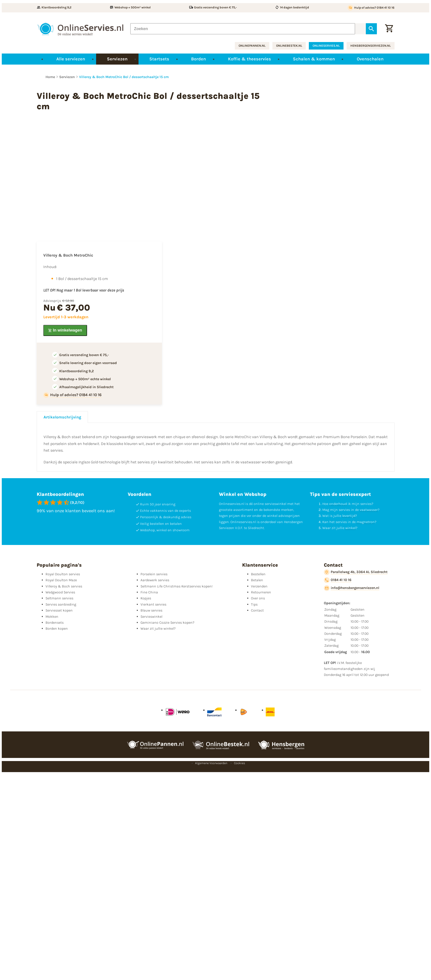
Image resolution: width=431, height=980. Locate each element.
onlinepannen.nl (252, 46)
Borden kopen (57, 628)
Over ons (258, 598)
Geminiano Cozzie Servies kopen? (167, 622)
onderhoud (338, 504)
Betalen (257, 580)
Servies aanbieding (61, 604)
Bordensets (55, 622)
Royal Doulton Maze (61, 580)
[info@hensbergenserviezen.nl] (352, 588)
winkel (350, 528)
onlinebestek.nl (289, 46)
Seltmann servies (59, 598)
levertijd (349, 516)
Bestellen (258, 574)
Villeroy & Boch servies (64, 586)
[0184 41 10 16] (338, 580)
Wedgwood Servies (60, 592)
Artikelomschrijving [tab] (62, 417)
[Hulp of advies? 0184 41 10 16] (371, 8)
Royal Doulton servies (63, 574)
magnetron (366, 522)
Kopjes (146, 598)
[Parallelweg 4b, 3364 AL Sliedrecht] (356, 572)
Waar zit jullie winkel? (158, 628)
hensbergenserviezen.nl (371, 46)
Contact (257, 610)
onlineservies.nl (326, 46)
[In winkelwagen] (65, 330)
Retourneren (261, 592)
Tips (254, 604)
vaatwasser (369, 510)
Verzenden (259, 586)
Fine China (149, 592)
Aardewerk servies (155, 580)
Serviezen (67, 77)
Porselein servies (154, 574)
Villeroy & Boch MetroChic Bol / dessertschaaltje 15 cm (124, 77)
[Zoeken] (243, 29)
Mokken (52, 617)
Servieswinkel (151, 617)
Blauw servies (151, 610)
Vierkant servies (153, 604)
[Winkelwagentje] (389, 29)
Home (50, 77)
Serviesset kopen (59, 610)
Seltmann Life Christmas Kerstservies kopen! (177, 586)
